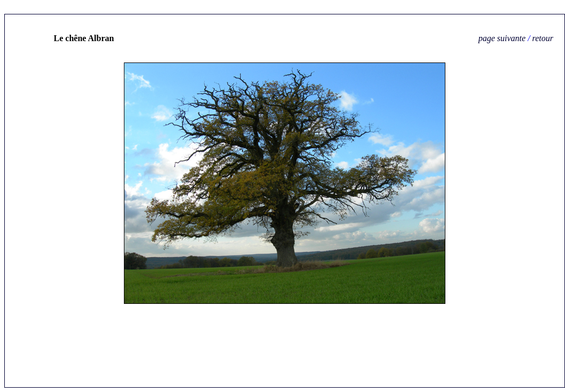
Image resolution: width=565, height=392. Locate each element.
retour (543, 38)
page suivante (502, 38)
